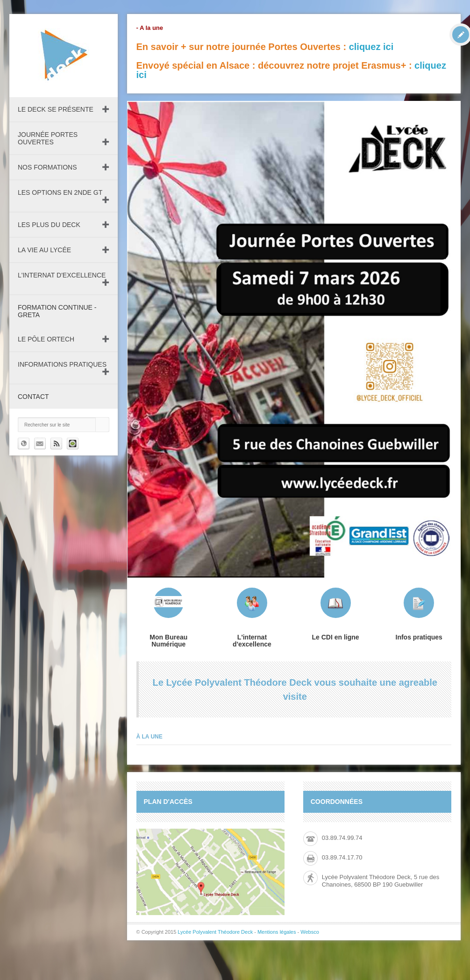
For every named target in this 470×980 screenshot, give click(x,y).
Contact (33, 397)
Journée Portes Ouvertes (48, 138)
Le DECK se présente (56, 109)
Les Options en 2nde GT (60, 192)
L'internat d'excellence (62, 275)
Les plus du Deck (49, 225)
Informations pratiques (62, 364)
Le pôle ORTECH (46, 339)
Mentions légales (277, 932)
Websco (310, 932)
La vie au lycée (44, 250)
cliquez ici (371, 47)
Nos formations (47, 167)
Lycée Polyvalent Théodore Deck (215, 932)
